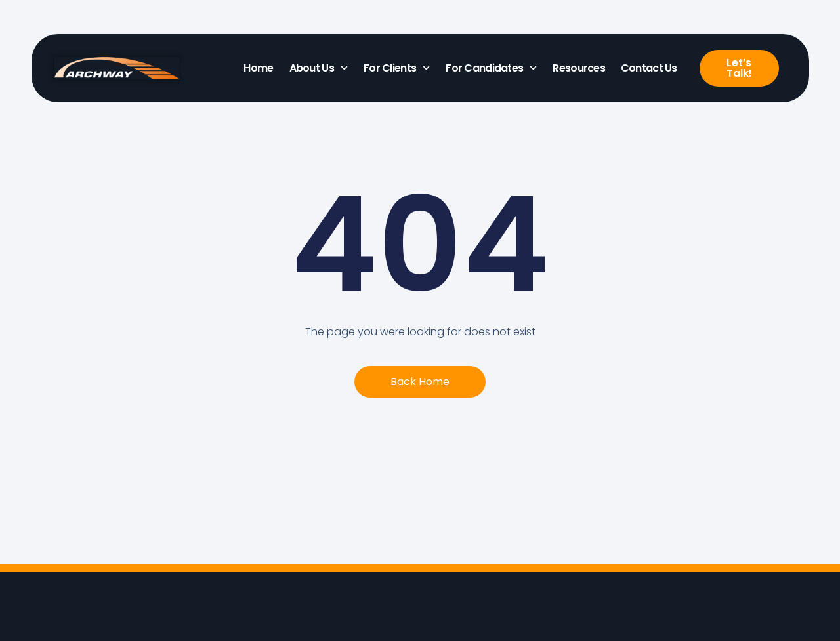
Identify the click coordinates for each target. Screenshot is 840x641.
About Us (319, 68)
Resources (579, 68)
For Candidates (491, 68)
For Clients (397, 68)
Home (258, 68)
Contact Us (649, 68)
